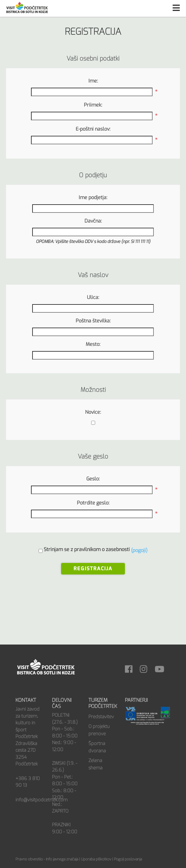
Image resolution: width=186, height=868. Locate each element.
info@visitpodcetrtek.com (41, 800)
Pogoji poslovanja (128, 859)
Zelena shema (95, 764)
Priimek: (93, 105)
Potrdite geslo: (93, 503)
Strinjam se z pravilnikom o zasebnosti (87, 549)
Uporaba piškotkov (96, 859)
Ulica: (93, 297)
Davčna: (93, 221)
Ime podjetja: (93, 197)
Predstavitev (101, 717)
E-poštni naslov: (93, 129)
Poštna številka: (93, 321)
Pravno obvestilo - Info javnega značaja (47, 859)
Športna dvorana (97, 747)
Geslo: (93, 479)
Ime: (93, 81)
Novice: (93, 412)
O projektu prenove (99, 730)
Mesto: (93, 344)
